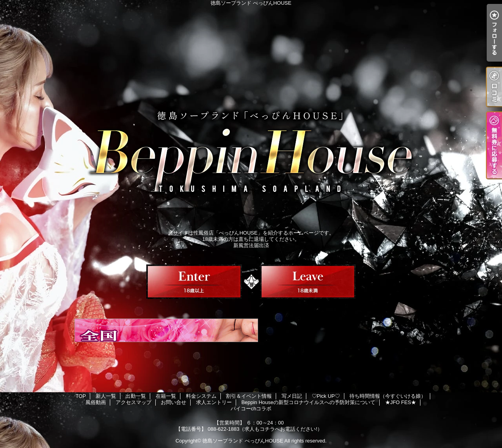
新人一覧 (106, 396)
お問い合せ (174, 402)
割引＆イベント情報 (249, 396)
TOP (81, 396)
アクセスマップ (134, 402)
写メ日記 (292, 396)
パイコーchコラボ (251, 409)
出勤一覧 (136, 396)
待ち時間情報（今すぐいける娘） (388, 396)
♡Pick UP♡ (326, 396)
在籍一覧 (166, 396)
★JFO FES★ (401, 402)
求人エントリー (214, 402)
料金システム (201, 396)
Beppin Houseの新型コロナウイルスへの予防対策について (308, 402)
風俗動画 (96, 402)
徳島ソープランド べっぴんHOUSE (243, 441)
